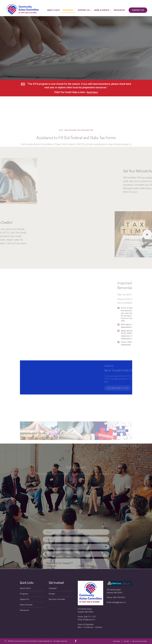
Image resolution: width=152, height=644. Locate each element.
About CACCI (53, 10)
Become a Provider (57, 599)
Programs (68, 10)
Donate (52, 594)
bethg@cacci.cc (119, 602)
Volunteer (53, 588)
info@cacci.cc (89, 620)
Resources (119, 10)
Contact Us (138, 10)
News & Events (102, 10)
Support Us (84, 10)
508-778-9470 (119, 597)
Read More (92, 94)
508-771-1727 (90, 617)
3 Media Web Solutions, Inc (6, 641)
